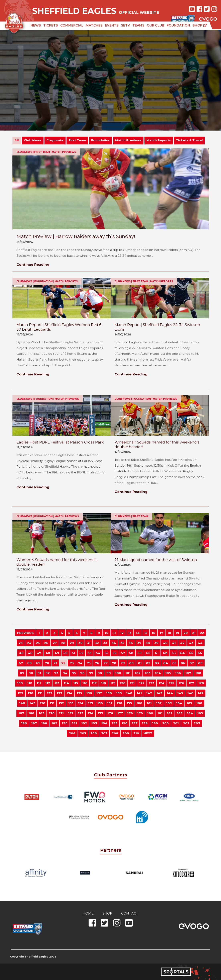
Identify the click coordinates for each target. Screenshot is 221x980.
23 (21, 643)
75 (89, 663)
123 (152, 683)
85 (174, 663)
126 (181, 683)
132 (50, 693)
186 (24, 723)
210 (136, 733)
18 (169, 633)
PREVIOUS (25, 633)
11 (114, 633)
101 (128, 673)
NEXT (148, 733)
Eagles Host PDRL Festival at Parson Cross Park (60, 442)
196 (125, 723)
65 (191, 653)
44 (200, 643)
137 (99, 693)
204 (72, 733)
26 (46, 643)
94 (65, 673)
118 (103, 683)
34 (114, 643)
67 (21, 663)
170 (52, 713)
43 (191, 643)
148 (22, 703)
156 (100, 703)
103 (148, 673)
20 (186, 633)
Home (88, 913)
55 (106, 653)
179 (140, 713)
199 (155, 723)
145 (180, 693)
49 (57, 653)
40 (165, 643)
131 (40, 693)
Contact (130, 913)
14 (138, 633)
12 (122, 633)
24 (29, 643)
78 (114, 663)
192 (84, 723)
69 (38, 663)
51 (74, 653)
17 (161, 633)
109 (20, 683)
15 (146, 633)
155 (90, 703)
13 (130, 633)
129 (20, 693)
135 (79, 693)
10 (107, 633)
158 (120, 703)
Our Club (156, 25)
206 (94, 733)
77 (106, 663)
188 (44, 723)
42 (182, 643)
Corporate (55, 140)
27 (55, 643)
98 (100, 673)
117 (94, 683)
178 (130, 713)
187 (34, 723)
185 (200, 713)
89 (22, 673)
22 (202, 633)
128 (201, 683)
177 (120, 713)
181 (160, 713)
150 (43, 703)
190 (65, 723)
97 (91, 673)
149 (32, 703)
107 (188, 673)
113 (57, 683)
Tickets (51, 25)
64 (182, 653)
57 (123, 653)
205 (83, 733)
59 (140, 653)
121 (132, 683)
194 (104, 723)
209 (126, 733)
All (17, 140)
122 (142, 683)
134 (69, 693)
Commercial (72, 25)
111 (39, 683)
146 (190, 693)
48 (48, 653)
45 (21, 653)
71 (55, 663)
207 (104, 733)
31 (89, 643)
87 (192, 663)
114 (66, 683)
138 (109, 693)
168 (31, 713)
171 (61, 713)
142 (149, 693)
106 (178, 673)
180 (150, 713)
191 (74, 723)
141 (139, 693)
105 (168, 673)
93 (56, 673)
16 (153, 633)
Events (112, 25)
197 (135, 723)
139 (119, 693)
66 (200, 653)
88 (200, 663)
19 (177, 633)
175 (100, 713)
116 (85, 683)
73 (72, 663)
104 (158, 673)
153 (71, 703)
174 (91, 713)
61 (157, 653)
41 (174, 643)
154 (81, 703)
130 (30, 693)
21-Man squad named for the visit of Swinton (156, 560)
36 (131, 643)
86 (183, 663)
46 (30, 653)
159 (129, 703)
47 (39, 653)
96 (82, 673)
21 (194, 633)
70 (47, 663)
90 (31, 673)
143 (159, 693)
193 (94, 723)
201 (176, 723)
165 (189, 703)
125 (172, 683)
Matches (94, 25)
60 (148, 653)
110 (30, 683)
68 (29, 663)
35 (122, 643)
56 (115, 653)
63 (174, 653)
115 (76, 683)
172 (71, 713)
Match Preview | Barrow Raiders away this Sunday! (76, 236)
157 (110, 703)
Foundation (178, 25)
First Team (77, 140)
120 (123, 683)
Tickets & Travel (189, 140)
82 (148, 663)
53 (90, 653)
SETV (126, 25)
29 (72, 643)
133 (59, 693)
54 (98, 653)
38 (148, 643)
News (36, 25)
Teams (138, 25)
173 (81, 713)
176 (110, 713)
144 (170, 693)
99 (109, 673)
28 (63, 643)
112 (48, 683)
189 (54, 723)
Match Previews (128, 140)
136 (89, 693)
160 (139, 703)
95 (74, 673)
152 (61, 703)
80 (131, 663)
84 (166, 663)
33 (105, 643)
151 (52, 703)
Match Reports (159, 140)
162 (159, 703)
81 (140, 663)
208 (115, 733)
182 (170, 713)
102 (138, 673)
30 (80, 643)
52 (81, 653)
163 (169, 703)
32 (97, 643)
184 (190, 713)
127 (191, 683)
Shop (200, 25)
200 (165, 723)
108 (198, 673)
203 (197, 723)
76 (97, 663)
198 (145, 723)
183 (180, 713)
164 (179, 703)
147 (201, 693)
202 (186, 723)
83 (157, 663)
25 (38, 643)
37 (139, 643)
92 (48, 673)
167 (21, 713)
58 (131, 653)
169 (42, 713)
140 (129, 693)
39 (156, 643)
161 (149, 703)
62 (165, 653)
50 (66, 653)
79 (123, 663)
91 (39, 673)
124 (162, 683)
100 (118, 673)
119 (113, 683)
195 (115, 723)
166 (199, 703)
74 (80, 663)
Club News (33, 140)
